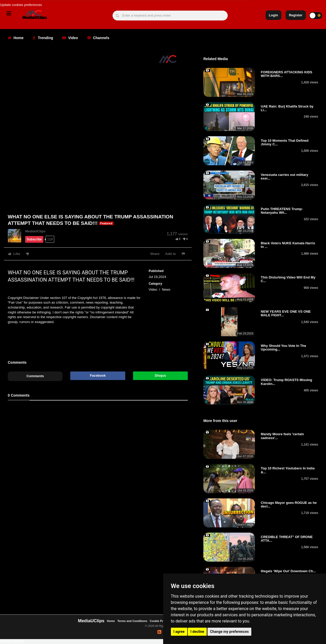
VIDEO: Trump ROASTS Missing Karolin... (287, 382)
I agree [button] (179, 632)
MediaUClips (35, 231)
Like (14, 254)
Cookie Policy (160, 621)
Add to (171, 254)
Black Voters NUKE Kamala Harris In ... (288, 245)
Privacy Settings (12, 641)
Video (70, 38)
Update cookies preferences (21, 5)
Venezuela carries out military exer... (285, 177)
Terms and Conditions (132, 621)
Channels (98, 38)
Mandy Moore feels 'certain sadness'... (282, 436)
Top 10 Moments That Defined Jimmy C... (285, 142)
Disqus (160, 375)
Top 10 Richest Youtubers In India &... (288, 470)
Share (155, 254)
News (166, 289)
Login (273, 15)
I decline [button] (197, 632)
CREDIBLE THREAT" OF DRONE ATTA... (287, 539)
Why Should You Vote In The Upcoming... (284, 348)
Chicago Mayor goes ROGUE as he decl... (289, 505)
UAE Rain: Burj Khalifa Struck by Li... (287, 108)
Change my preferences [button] (229, 632)
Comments (35, 376)
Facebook (98, 375)
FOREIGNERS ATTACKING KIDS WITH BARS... (287, 74)
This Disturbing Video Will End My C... (288, 279)
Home (16, 38)
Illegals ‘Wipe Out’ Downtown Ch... (288, 571)
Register (296, 15)
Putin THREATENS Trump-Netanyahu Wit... (282, 211)
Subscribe (34, 239)
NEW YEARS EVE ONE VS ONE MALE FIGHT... (286, 313)
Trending (43, 38)
